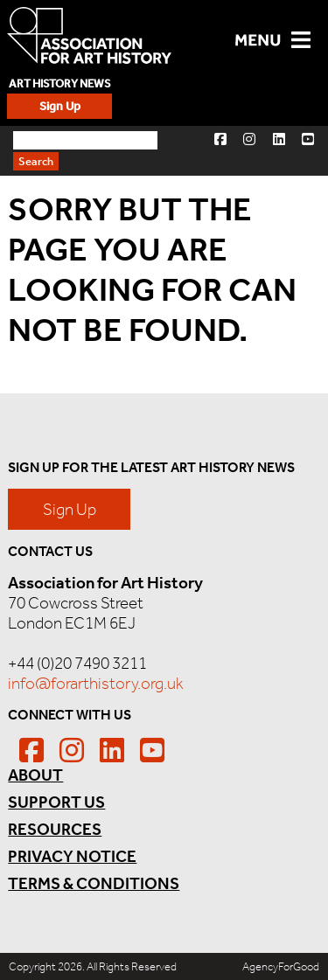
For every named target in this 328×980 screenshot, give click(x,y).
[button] (220, 139)
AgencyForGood (281, 966)
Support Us (56, 802)
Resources (55, 829)
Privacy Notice (72, 856)
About (35, 775)
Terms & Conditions (94, 883)
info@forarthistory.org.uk (96, 683)
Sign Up (60, 106)
